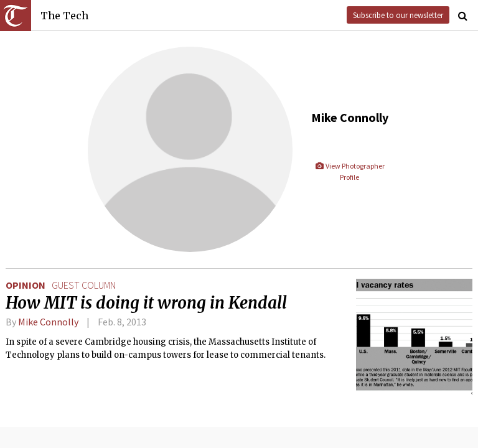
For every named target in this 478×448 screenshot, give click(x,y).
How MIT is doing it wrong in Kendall (146, 303)
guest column (84, 285)
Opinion (26, 285)
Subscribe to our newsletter (398, 15)
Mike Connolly (48, 322)
